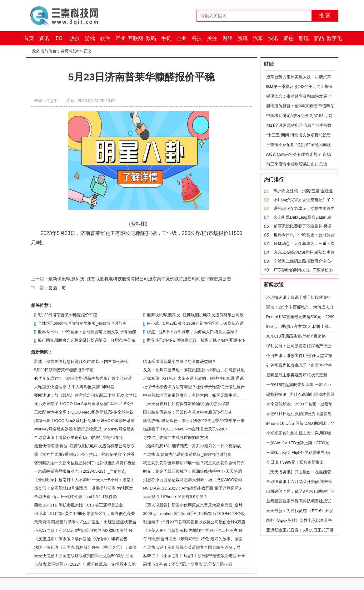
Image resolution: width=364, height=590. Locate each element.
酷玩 (304, 38)
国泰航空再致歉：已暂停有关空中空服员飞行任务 (188, 412)
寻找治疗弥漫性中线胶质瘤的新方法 (176, 437)
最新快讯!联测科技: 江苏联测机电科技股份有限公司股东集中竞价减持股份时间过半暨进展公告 (140, 279)
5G (59, 38)
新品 (319, 38)
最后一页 (57, 288)
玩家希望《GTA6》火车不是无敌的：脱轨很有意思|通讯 (193, 378)
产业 (120, 38)
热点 (75, 38)
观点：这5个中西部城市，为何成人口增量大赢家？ (193, 332)
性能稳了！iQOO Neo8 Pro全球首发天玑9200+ (185, 429)
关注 (212, 38)
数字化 (334, 38)
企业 (182, 38)
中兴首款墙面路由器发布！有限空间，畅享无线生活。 (192, 395)
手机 (166, 38)
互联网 (136, 38)
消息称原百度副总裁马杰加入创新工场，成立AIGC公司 (193, 480)
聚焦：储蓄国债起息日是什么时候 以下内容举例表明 (81, 361)
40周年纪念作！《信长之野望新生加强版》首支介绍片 (83, 378)
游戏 (90, 38)
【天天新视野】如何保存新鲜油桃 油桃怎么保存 (186, 404)
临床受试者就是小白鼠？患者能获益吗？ (180, 361)
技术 (75, 51)
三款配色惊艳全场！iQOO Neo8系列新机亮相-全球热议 (84, 412)
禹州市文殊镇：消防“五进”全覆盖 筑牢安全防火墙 (188, 564)
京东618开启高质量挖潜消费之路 (296, 336)
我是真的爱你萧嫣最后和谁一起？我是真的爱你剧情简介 (194, 463)
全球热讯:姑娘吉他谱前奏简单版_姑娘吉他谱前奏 (82, 323)
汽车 (258, 38)
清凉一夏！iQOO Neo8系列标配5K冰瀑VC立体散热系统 (85, 421)
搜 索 (325, 15)
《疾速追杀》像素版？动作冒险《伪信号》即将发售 (81, 539)
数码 (151, 38)
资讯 (44, 38)
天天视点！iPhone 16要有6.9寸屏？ (175, 497)
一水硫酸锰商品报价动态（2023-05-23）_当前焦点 (80, 471)
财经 (227, 38)
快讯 (273, 38)
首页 (29, 38)
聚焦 (288, 38)
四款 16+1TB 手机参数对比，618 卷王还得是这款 (79, 505)
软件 (105, 38)
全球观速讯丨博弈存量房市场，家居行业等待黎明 (79, 437)
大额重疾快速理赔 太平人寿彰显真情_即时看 (74, 387)
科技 (197, 38)
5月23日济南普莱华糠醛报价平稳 (68, 315)
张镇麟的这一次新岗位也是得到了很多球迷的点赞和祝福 (85, 463)
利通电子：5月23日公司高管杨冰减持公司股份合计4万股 (194, 522)
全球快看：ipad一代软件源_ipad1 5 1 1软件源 (75, 497)
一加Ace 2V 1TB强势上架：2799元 (298, 443)
